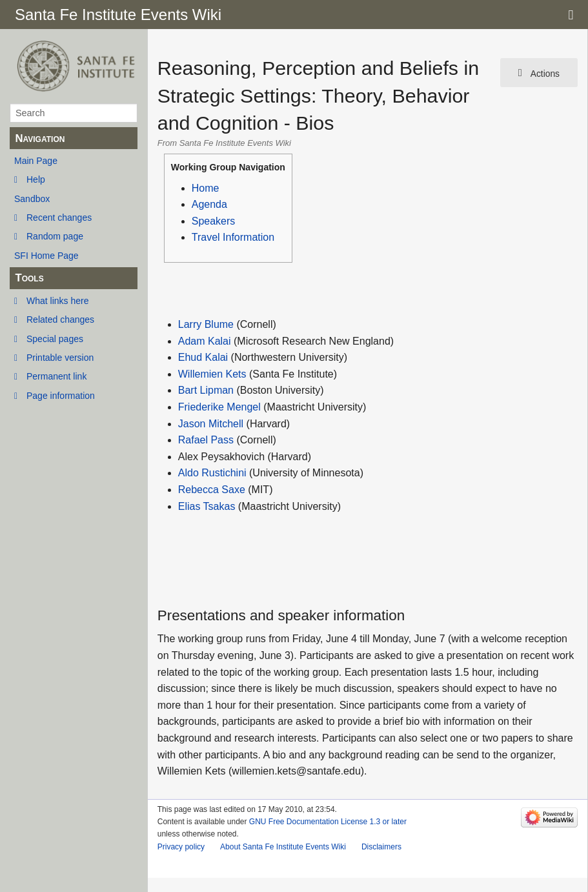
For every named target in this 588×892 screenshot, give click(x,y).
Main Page (36, 161)
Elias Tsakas (207, 506)
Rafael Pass (206, 440)
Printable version (60, 358)
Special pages (55, 339)
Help (36, 179)
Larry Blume (206, 324)
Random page (55, 236)
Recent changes (59, 218)
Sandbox (32, 199)
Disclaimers (381, 847)
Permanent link (56, 376)
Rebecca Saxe (212, 490)
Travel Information (233, 237)
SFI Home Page (46, 256)
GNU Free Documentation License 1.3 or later (328, 822)
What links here (57, 301)
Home (206, 188)
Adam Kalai (205, 341)
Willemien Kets (212, 374)
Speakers (214, 221)
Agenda (209, 204)
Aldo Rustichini (212, 473)
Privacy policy (181, 847)
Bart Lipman (206, 390)
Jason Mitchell (211, 424)
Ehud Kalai (203, 357)
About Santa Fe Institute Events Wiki (283, 847)
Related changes (60, 319)
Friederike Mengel (219, 407)
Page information (61, 396)
